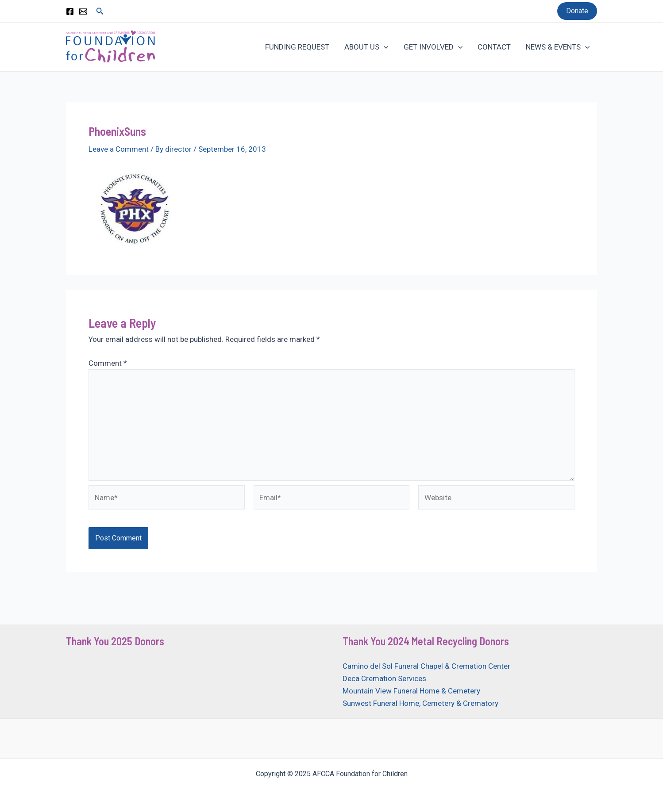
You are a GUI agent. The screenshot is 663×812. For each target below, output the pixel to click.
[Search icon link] (100, 11)
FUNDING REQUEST (297, 47)
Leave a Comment (119, 149)
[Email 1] (83, 11)
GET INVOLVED (433, 47)
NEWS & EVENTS (558, 47)
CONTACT (494, 47)
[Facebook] (70, 11)
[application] (384, 47)
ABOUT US (366, 47)
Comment (108, 363)
